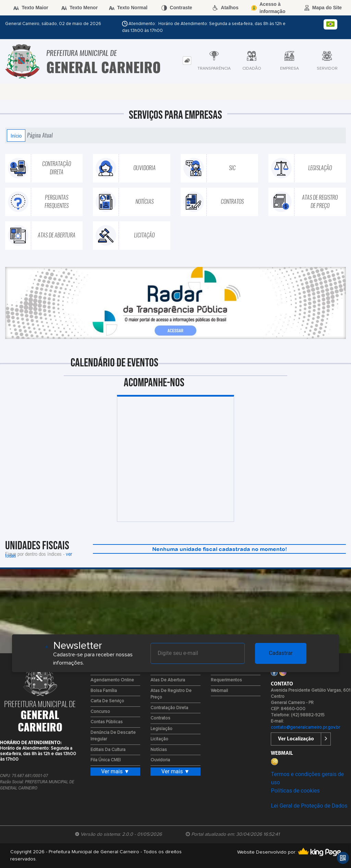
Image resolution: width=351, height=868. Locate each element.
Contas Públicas (107, 722)
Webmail (219, 691)
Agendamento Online (112, 680)
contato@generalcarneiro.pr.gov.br (305, 728)
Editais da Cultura (108, 750)
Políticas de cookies (295, 791)
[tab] (187, 61)
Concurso (100, 712)
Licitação (159, 739)
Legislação (161, 729)
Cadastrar (281, 653)
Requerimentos (226, 680)
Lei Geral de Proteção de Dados (309, 806)
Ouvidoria (160, 760)
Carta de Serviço (107, 701)
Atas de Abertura (168, 680)
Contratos (160, 718)
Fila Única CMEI (106, 760)
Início (16, 136)
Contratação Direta (169, 708)
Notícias (159, 750)
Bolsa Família (104, 691)
